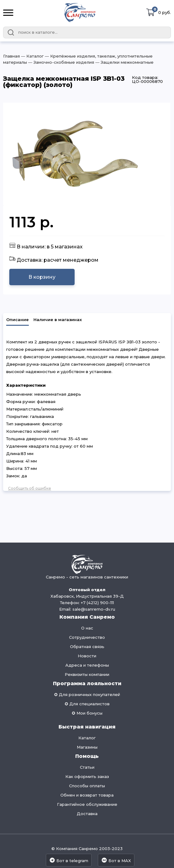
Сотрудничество (87, 637)
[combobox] (87, 32)
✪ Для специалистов (87, 704)
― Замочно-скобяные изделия (61, 62)
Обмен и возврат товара (87, 795)
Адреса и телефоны (87, 665)
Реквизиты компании (87, 674)
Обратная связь (87, 647)
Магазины (87, 747)
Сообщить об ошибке (30, 488)
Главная (11, 56)
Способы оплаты (87, 786)
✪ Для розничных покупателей (87, 694)
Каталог (87, 738)
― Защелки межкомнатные (124, 62)
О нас (87, 628)
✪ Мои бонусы (87, 713)
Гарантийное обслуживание (87, 804)
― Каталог (32, 56)
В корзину (42, 277)
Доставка (87, 814)
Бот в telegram (69, 860)
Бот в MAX (116, 860)
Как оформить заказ (87, 776)
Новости (87, 656)
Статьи (87, 767)
